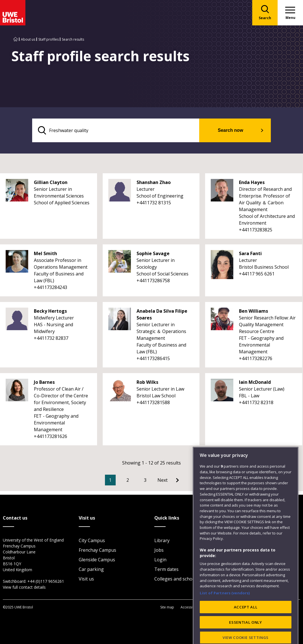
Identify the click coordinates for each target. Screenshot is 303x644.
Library (162, 540)
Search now (230, 130)
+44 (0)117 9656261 (46, 581)
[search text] (116, 130)
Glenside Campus (97, 560)
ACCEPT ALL (246, 632)
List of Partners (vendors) (225, 617)
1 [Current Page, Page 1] (110, 480)
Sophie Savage (153, 253)
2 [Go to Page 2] (128, 480)
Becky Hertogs (50, 311)
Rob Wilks (147, 382)
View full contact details (24, 587)
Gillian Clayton (51, 182)
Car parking (91, 569)
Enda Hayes (252, 182)
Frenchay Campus (97, 550)
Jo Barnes (44, 382)
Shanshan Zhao (154, 182)
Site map (167, 607)
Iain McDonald (255, 382)
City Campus (92, 540)
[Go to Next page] (168, 480)
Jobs (159, 550)
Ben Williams (253, 311)
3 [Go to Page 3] (145, 480)
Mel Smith (45, 253)
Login (160, 560)
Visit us (86, 579)
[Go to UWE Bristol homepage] (16, 39)
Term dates (166, 569)
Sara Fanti (250, 253)
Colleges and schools (176, 579)
